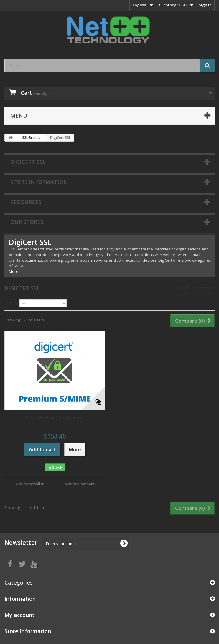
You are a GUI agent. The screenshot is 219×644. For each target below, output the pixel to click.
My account (19, 615)
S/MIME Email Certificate (55, 418)
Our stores (27, 222)
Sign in (205, 5)
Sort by (11, 303)
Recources (26, 202)
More (14, 271)
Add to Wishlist (30, 484)
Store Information (39, 182)
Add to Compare (80, 484)
